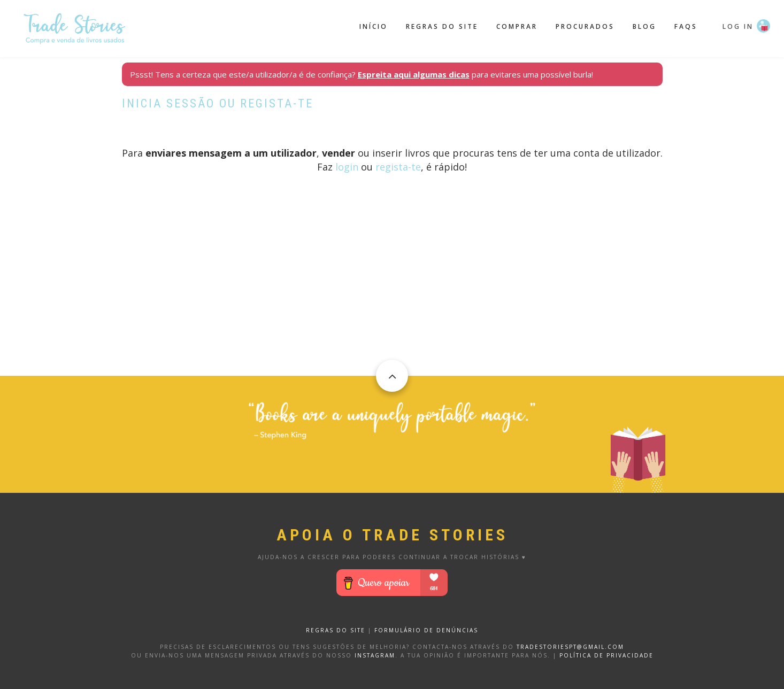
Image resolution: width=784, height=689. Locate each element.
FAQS (686, 26)
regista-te (398, 167)
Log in (738, 26)
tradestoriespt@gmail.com (570, 647)
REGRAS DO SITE (336, 630)
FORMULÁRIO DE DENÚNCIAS (426, 630)
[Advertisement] (392, 301)
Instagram (375, 655)
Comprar (517, 26)
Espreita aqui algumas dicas (414, 74)
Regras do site (442, 26)
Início (374, 26)
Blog (644, 26)
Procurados (585, 26)
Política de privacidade (606, 655)
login (347, 167)
